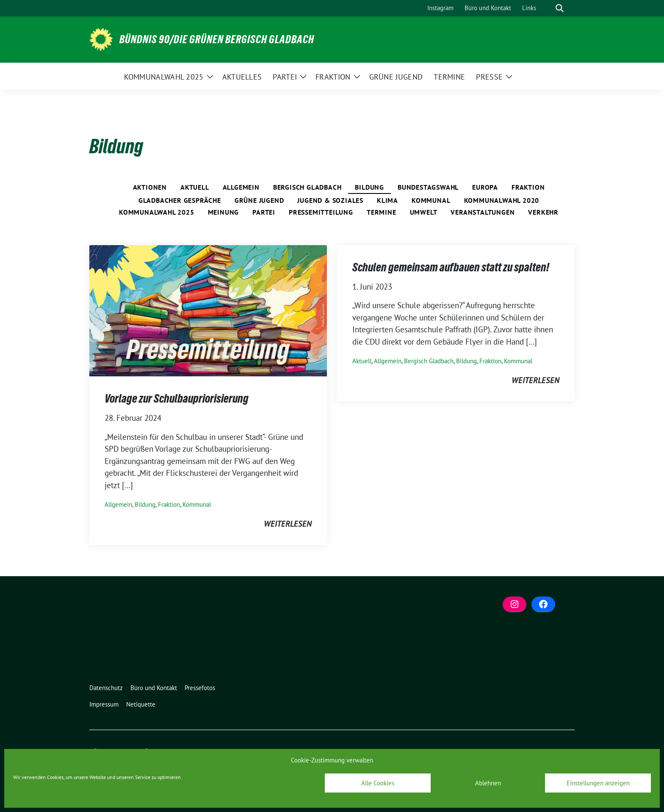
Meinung (224, 212)
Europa (485, 187)
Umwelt (424, 212)
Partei (264, 212)
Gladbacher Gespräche (180, 200)
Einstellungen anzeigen (598, 783)
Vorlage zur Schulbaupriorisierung (177, 398)
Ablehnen (488, 783)
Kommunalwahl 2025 (157, 212)
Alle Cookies (378, 783)
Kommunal (431, 200)
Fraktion (528, 187)
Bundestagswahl (428, 187)
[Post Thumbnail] (208, 309)
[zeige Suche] (560, 8)
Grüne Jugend (259, 200)
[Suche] (548, 8)
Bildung (369, 187)
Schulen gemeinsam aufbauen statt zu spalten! (451, 267)
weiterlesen (288, 524)
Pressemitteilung (321, 212)
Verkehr (543, 212)
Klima (387, 200)
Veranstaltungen (483, 212)
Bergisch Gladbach (307, 187)
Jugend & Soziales (330, 200)
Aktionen (150, 187)
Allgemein (241, 187)
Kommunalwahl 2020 (502, 200)
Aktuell (195, 187)
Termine (382, 212)
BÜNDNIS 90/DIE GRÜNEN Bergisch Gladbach (217, 39)
